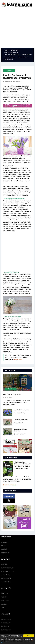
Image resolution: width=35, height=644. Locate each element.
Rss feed (4, 549)
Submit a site (5, 601)
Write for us (5, 593)
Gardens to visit (6, 626)
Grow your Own (23, 57)
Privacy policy (5, 553)
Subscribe (4, 597)
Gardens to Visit (10, 57)
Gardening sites (6, 623)
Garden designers (7, 619)
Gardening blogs (6, 630)
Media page (5, 542)
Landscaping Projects (12, 55)
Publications (9, 59)
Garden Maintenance (11, 53)
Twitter (3, 608)
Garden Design (27, 55)
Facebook (4, 604)
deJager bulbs (18, 359)
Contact (4, 546)
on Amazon (10, 485)
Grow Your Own (6, 582)
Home (6, 50)
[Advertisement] (17, 28)
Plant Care (15, 50)
